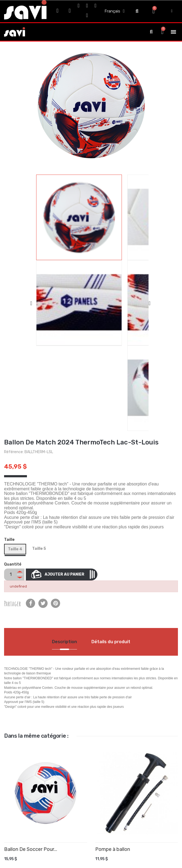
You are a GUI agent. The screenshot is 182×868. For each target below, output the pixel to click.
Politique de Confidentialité (43, 763)
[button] (137, 11)
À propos (27, 773)
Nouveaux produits (36, 815)
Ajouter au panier (69, 351)
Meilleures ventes (34, 825)
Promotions (29, 807)
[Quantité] (11, 351)
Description (64, 418)
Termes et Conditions (38, 754)
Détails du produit (111, 418)
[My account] (172, 11)
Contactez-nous (34, 782)
